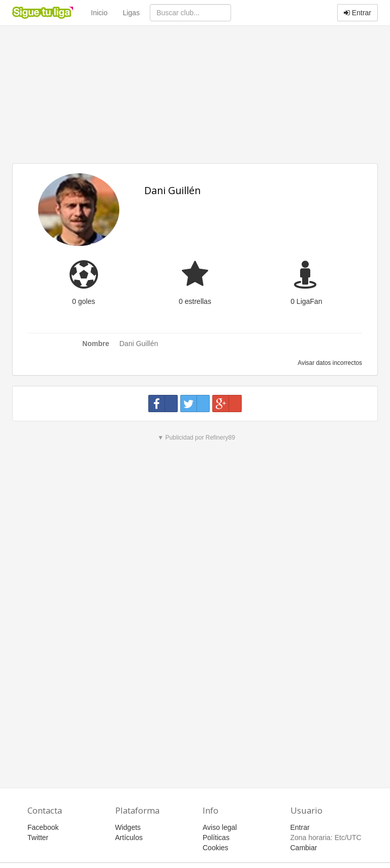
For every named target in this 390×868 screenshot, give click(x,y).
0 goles (84, 301)
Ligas (131, 13)
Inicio (99, 13)
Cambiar (304, 848)
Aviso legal (220, 827)
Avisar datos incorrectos (329, 363)
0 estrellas (195, 301)
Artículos (129, 838)
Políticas (216, 838)
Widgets (128, 827)
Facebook (43, 827)
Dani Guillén (172, 190)
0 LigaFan (306, 301)
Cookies (216, 848)
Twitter (38, 838)
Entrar (357, 13)
